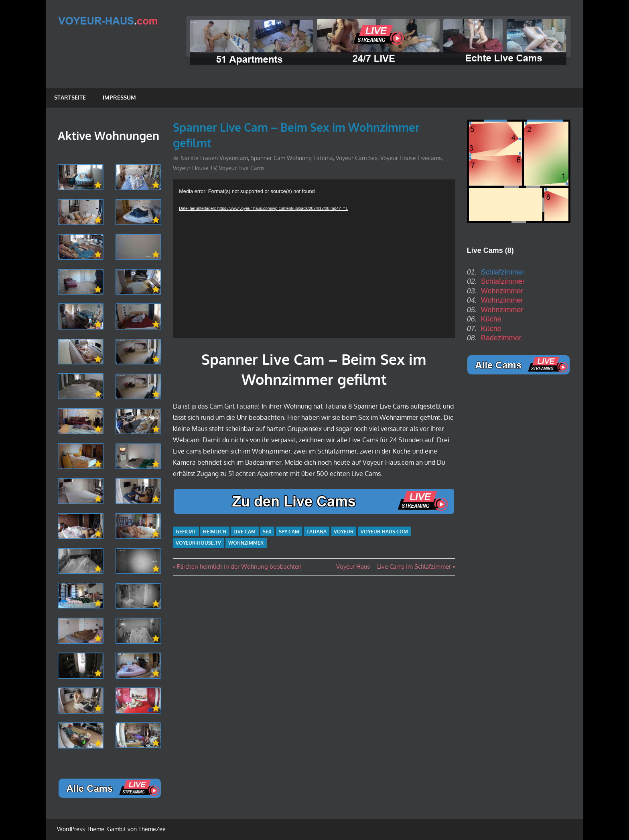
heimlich (215, 532)
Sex (267, 532)
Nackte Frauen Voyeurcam (214, 158)
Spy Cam (289, 532)
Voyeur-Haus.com (384, 532)
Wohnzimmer (246, 543)
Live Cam (244, 532)
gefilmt (186, 532)
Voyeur (344, 532)
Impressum (119, 97)
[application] (314, 259)
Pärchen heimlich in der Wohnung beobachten (239, 566)
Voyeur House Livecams (411, 158)
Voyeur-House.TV (198, 543)
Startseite (70, 97)
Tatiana (317, 532)
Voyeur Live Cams (242, 168)
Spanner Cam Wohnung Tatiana (292, 158)
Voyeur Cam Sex (357, 158)
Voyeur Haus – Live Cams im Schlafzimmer (394, 566)
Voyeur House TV (195, 168)
